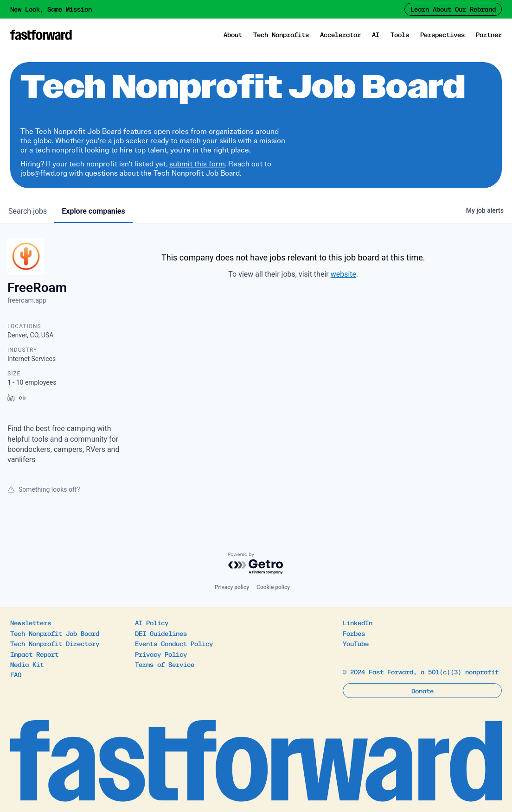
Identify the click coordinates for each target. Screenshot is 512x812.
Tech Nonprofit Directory (55, 643)
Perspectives (442, 34)
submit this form (197, 164)
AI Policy (152, 622)
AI (376, 34)
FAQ (16, 674)
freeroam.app (27, 300)
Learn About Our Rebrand (453, 9)
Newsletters (31, 622)
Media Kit (27, 664)
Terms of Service (165, 664)
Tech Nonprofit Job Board (55, 633)
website (343, 274)
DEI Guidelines (161, 633)
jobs (28, 211)
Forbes (354, 633)
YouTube (356, 643)
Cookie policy (273, 587)
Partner (489, 34)
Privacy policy (232, 587)
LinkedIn (358, 622)
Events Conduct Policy (174, 643)
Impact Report (34, 654)
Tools (400, 34)
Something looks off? (44, 489)
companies (93, 211)
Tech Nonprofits (281, 34)
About (233, 34)
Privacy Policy (161, 654)
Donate (422, 691)
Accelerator (340, 34)
